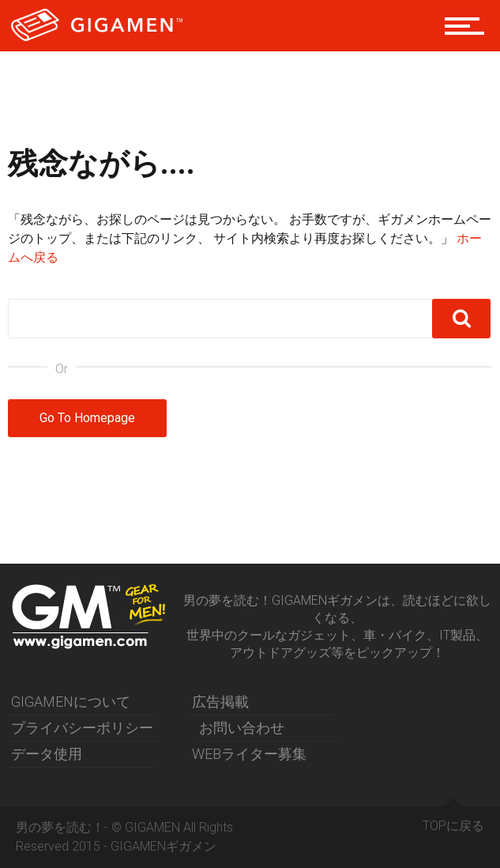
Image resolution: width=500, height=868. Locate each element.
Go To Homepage (87, 418)
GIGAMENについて (71, 702)
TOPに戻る (453, 820)
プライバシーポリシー (82, 728)
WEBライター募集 (249, 754)
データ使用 (47, 754)
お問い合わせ (242, 728)
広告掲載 (220, 702)
